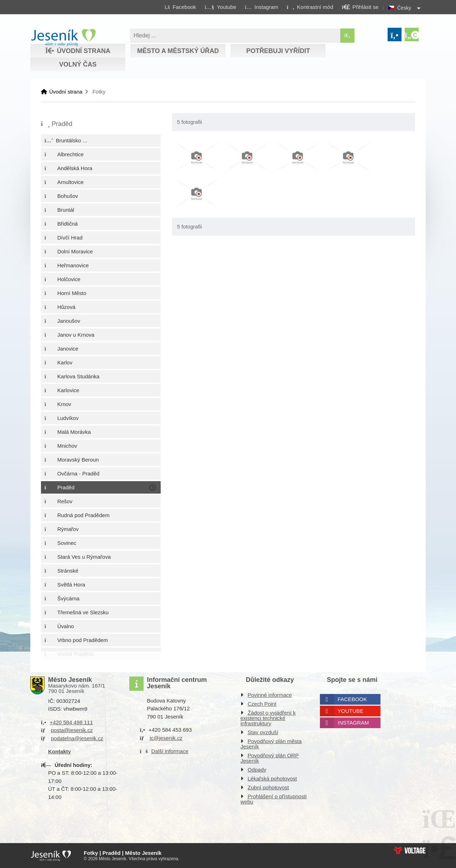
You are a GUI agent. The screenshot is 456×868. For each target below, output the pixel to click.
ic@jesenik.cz (166, 738)
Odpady (257, 770)
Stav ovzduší (263, 732)
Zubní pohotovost (268, 787)
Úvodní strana (63, 38)
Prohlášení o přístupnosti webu (274, 799)
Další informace (170, 751)
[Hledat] (347, 36)
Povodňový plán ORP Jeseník (270, 758)
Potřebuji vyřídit (278, 51)
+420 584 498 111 (71, 722)
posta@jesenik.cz (72, 730)
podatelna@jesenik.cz (77, 738)
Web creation (410, 851)
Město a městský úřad (178, 51)
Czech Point (262, 704)
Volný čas (78, 64)
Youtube (351, 711)
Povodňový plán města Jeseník (271, 744)
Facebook (353, 699)
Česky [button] (404, 8)
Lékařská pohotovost (272, 778)
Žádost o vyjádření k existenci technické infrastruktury (268, 718)
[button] (310, 7)
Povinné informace (270, 695)
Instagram (353, 723)
